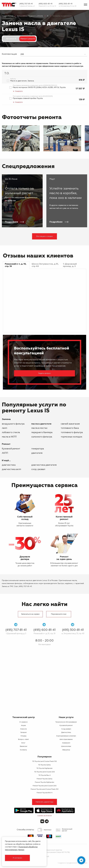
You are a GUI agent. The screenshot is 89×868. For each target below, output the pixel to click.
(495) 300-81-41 (66, 4)
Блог (23, 743)
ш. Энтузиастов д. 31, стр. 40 (68, 6)
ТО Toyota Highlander (44, 768)
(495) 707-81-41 (26, 4)
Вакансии (23, 746)
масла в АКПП (9, 437)
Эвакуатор (66, 750)
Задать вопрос (44, 373)
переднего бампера (42, 433)
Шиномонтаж (66, 746)
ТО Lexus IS (11, 39)
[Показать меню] (86, 5)
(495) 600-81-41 (45, 4)
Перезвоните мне (59, 614)
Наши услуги (66, 717)
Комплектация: (9, 54)
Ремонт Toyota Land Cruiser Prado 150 (45, 789)
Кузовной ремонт (11, 449)
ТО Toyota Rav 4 (44, 775)
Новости (23, 729)
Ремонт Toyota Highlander (44, 782)
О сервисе (23, 722)
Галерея (23, 733)
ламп (4, 428)
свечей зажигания (70, 424)
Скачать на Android (44, 816)
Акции (23, 726)
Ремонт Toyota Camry (44, 779)
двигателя (37, 453)
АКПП (5, 453)
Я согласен (17, 858)
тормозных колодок (72, 437)
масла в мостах (39, 428)
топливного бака (70, 428)
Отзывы (23, 736)
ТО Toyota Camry (44, 765)
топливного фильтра (72, 433)
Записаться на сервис (30, 614)
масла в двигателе (41, 424)
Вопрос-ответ (23, 739)
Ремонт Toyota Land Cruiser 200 (45, 786)
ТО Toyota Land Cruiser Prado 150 (45, 761)
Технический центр (23, 717)
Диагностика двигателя (44, 465)
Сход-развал (38, 469)
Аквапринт (66, 743)
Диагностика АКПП (11, 469)
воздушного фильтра (13, 424)
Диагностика (9, 465)
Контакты (23, 750)
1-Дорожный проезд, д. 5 (27, 6)
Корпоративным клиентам (66, 736)
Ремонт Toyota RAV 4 (44, 793)
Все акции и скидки (45, 236)
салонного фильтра (42, 437)
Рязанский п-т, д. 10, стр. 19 (47, 6)
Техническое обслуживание (66, 722)
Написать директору (45, 802)
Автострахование (66, 739)
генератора (38, 449)
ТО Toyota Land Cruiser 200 (45, 772)
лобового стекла (11, 433)
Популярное (45, 757)
